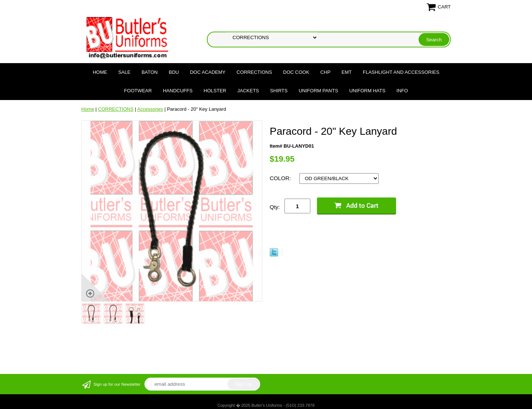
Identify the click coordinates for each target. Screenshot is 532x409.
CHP (325, 72)
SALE (124, 72)
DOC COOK (296, 72)
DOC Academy (208, 72)
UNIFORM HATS (367, 91)
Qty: (275, 207)
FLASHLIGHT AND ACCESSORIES (401, 72)
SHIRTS (279, 91)
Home (100, 72)
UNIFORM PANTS (318, 91)
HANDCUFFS (178, 91)
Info (402, 91)
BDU (174, 72)
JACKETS (248, 91)
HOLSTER (215, 91)
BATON (150, 72)
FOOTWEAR (138, 91)
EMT (347, 72)
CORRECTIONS (254, 72)
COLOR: (281, 178)
